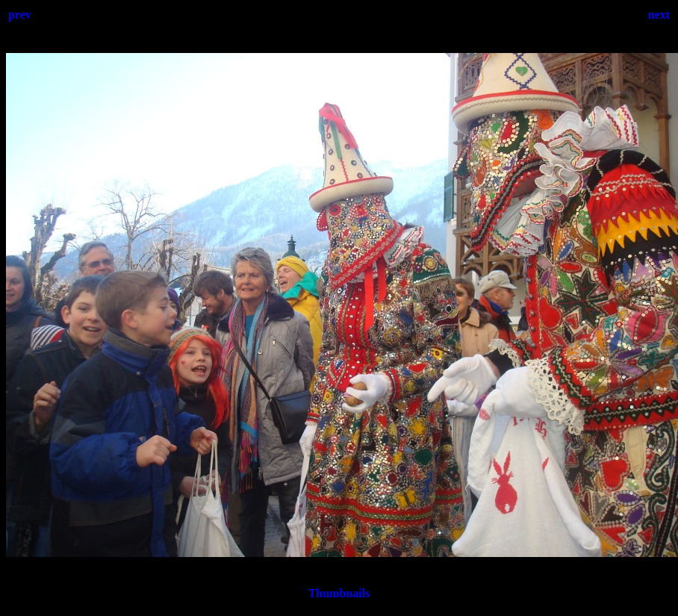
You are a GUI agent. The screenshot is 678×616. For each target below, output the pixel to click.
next (659, 15)
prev (20, 15)
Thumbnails (339, 593)
